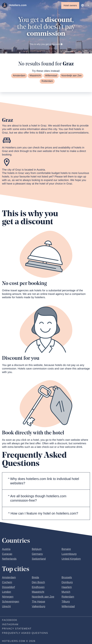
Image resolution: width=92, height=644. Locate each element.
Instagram (10, 625)
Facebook (10, 621)
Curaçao (7, 554)
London (6, 592)
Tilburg (66, 602)
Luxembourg (69, 554)
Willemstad (51, 76)
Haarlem (67, 588)
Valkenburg (39, 607)
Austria (6, 549)
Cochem (7, 583)
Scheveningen (11, 602)
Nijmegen (8, 597)
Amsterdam (19, 76)
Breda (35, 578)
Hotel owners (70, 5)
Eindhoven (38, 588)
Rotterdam (47, 82)
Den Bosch (38, 583)
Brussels (67, 578)
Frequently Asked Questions (25, 634)
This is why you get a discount (46, 44)
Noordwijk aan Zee (71, 76)
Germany (37, 554)
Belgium (37, 549)
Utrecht (6, 607)
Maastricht (35, 76)
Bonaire (66, 549)
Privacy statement (17, 629)
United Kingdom (71, 559)
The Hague (38, 602)
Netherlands (9, 559)
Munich (66, 592)
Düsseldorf (8, 588)
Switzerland (39, 559)
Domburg (67, 583)
